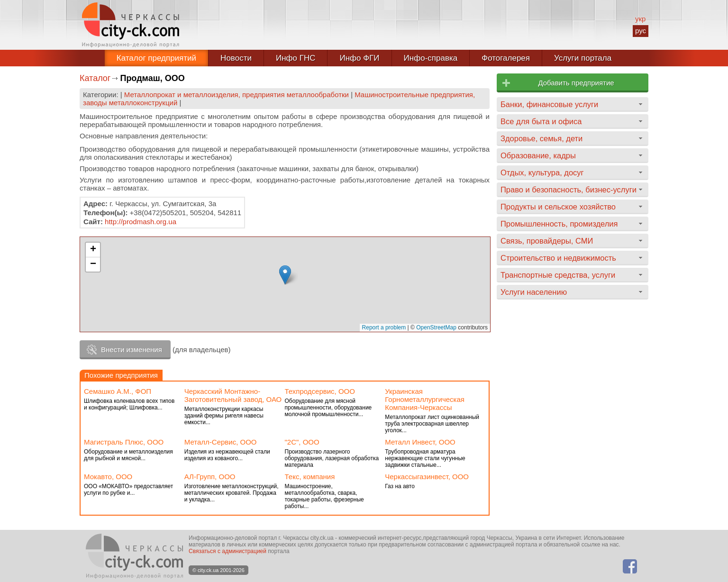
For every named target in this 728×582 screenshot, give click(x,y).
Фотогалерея (506, 58)
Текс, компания (310, 477)
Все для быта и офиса (541, 121)
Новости (236, 58)
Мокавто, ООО (108, 477)
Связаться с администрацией (227, 551)
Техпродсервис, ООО (320, 391)
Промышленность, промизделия (559, 224)
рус (641, 31)
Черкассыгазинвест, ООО (427, 477)
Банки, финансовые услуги (549, 104)
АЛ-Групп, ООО (210, 477)
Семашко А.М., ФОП (118, 391)
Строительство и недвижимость (558, 258)
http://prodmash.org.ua (141, 222)
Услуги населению (534, 292)
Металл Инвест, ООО (420, 442)
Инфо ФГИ (359, 58)
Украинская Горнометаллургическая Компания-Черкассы (425, 399)
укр (640, 19)
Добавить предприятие (576, 83)
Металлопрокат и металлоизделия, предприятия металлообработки (237, 95)
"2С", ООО (302, 442)
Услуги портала (583, 58)
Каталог (95, 78)
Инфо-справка (431, 58)
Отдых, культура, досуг (542, 173)
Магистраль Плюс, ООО (124, 442)
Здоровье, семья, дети (541, 138)
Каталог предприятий (156, 58)
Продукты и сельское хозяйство (558, 207)
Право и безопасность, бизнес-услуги (569, 190)
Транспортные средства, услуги (558, 275)
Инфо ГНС (296, 58)
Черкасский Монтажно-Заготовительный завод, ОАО (233, 395)
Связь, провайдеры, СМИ (547, 241)
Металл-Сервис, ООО (221, 442)
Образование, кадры (538, 155)
